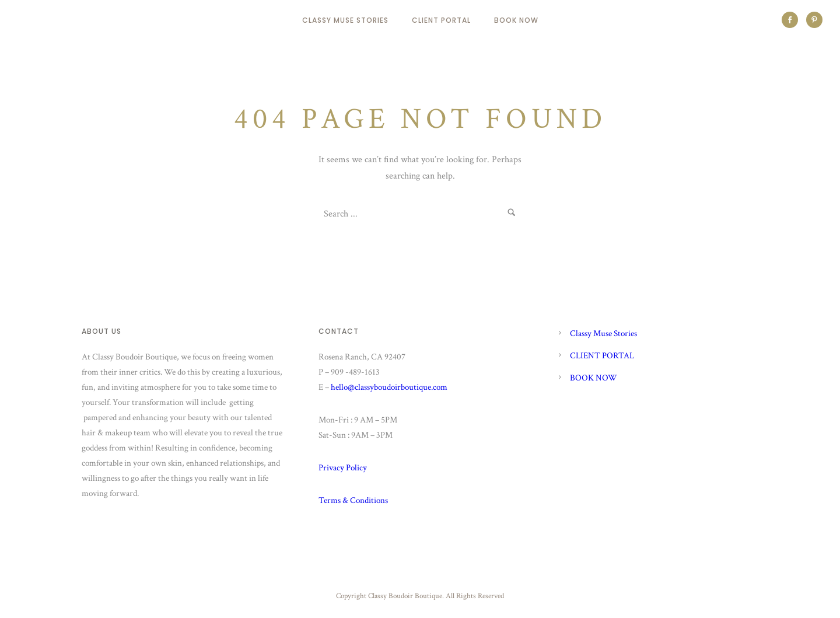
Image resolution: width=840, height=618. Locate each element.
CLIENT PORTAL (441, 20)
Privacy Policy (343, 468)
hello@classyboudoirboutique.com (389, 387)
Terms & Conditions (353, 500)
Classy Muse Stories (345, 20)
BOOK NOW (516, 20)
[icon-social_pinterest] (814, 20)
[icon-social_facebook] (793, 20)
